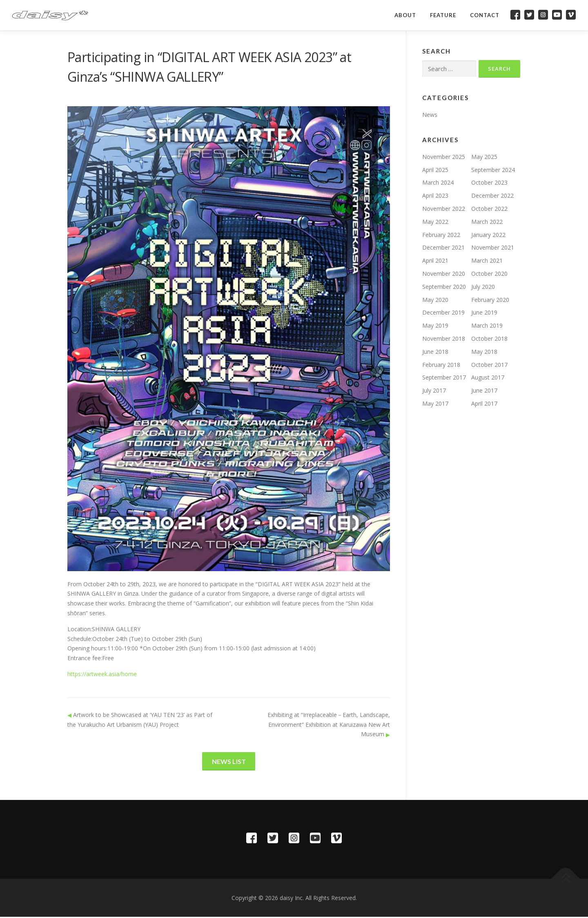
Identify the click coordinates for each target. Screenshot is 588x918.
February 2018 (441, 365)
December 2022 (492, 195)
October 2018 (489, 338)
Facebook (515, 15)
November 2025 (444, 157)
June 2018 (435, 352)
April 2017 (484, 403)
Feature (443, 15)
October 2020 (489, 274)
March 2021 (487, 260)
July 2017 (434, 390)
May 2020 (435, 300)
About (405, 15)
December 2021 (443, 247)
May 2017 (435, 403)
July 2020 (483, 287)
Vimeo (571, 15)
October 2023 (489, 182)
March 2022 (487, 222)
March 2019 (487, 325)
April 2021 (435, 260)
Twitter (529, 15)
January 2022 (488, 235)
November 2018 (444, 338)
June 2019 (484, 312)
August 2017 (488, 377)
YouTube (557, 15)
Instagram (543, 15)
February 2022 (441, 235)
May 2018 (484, 352)
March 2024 (438, 182)
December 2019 (443, 312)
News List (229, 762)
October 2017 (489, 365)
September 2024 (493, 170)
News (430, 115)
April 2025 (435, 170)
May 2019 (435, 325)
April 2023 (435, 195)
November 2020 (444, 274)
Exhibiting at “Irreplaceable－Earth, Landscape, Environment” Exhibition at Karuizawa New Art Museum (329, 725)
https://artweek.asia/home (102, 674)
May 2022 (435, 222)
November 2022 (444, 209)
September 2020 (444, 287)
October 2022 (489, 209)
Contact (485, 15)
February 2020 (490, 300)
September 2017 (444, 377)
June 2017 (484, 390)
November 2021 (493, 247)
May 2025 (484, 157)
